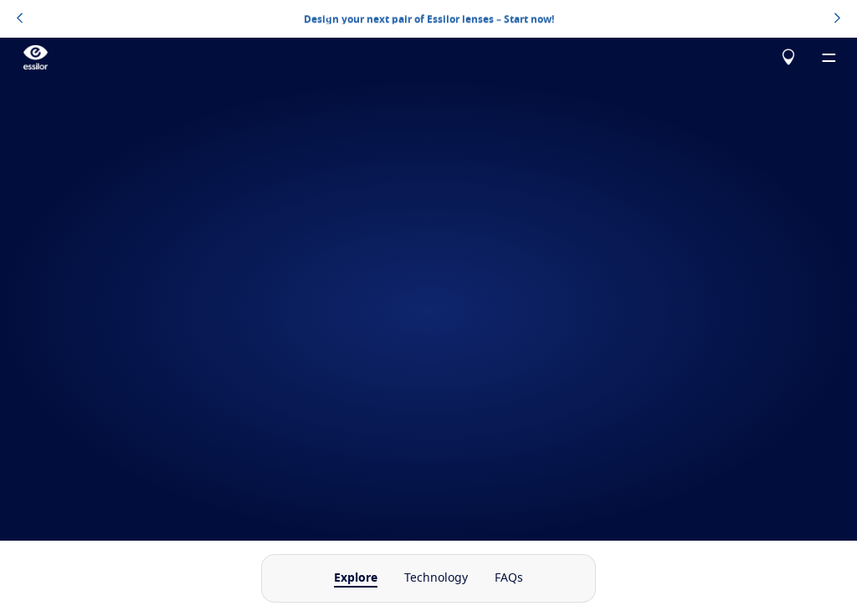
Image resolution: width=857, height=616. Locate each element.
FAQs (509, 578)
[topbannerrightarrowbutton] (837, 19)
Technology (436, 578)
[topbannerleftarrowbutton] (20, 19)
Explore (356, 578)
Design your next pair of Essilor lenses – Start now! (429, 18)
